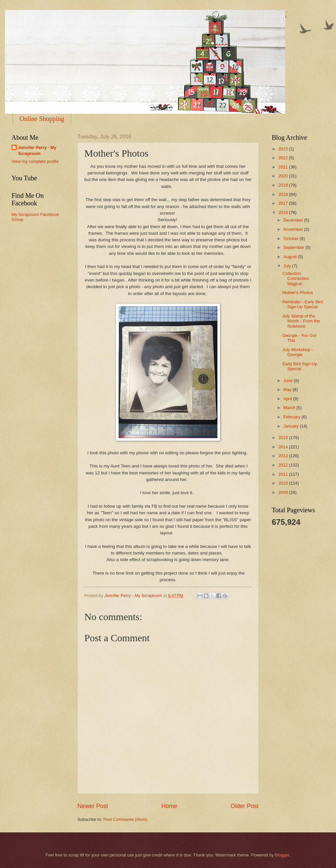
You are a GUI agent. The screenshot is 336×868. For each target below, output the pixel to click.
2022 (284, 158)
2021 (284, 167)
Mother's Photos (298, 293)
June (289, 381)
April (288, 399)
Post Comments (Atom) (126, 819)
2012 (284, 465)
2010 (284, 483)
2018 (284, 194)
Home (169, 806)
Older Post (245, 806)
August (291, 257)
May (288, 389)
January (291, 426)
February (292, 417)
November (294, 229)
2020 (284, 176)
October (291, 239)
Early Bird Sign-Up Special (300, 366)
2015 (284, 438)
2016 (284, 212)
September (294, 247)
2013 (284, 456)
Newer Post (93, 806)
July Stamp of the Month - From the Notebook (301, 321)
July (288, 266)
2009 (284, 492)
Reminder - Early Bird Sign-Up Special (303, 304)
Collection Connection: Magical (296, 279)
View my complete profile (35, 161)
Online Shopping (42, 119)
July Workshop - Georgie (297, 352)
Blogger (282, 855)
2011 (284, 474)
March (290, 408)
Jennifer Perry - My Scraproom (37, 150)
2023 (284, 149)
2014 (284, 447)
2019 (284, 185)
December (294, 220)
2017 (284, 203)
